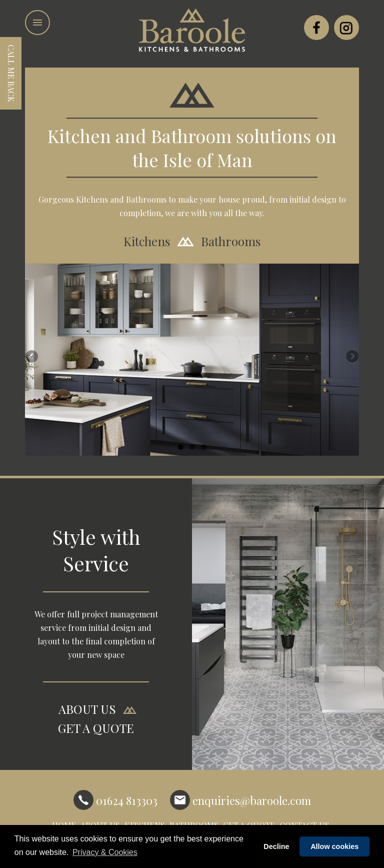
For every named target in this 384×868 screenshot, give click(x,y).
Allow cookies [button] (334, 846)
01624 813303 (115, 800)
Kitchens (147, 241)
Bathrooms (231, 241)
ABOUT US (87, 709)
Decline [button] (276, 846)
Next (351, 357)
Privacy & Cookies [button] (105, 852)
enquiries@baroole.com (240, 800)
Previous (32, 357)
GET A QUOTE (96, 728)
